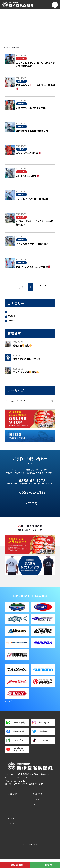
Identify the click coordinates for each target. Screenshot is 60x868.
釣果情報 (13, 318)
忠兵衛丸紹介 (15, 802)
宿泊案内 (38, 808)
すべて (12, 312)
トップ (7, 47)
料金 (10, 808)
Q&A (35, 813)
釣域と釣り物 (40, 802)
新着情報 (13, 832)
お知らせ (13, 324)
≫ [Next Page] (47, 287)
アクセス (12, 827)
